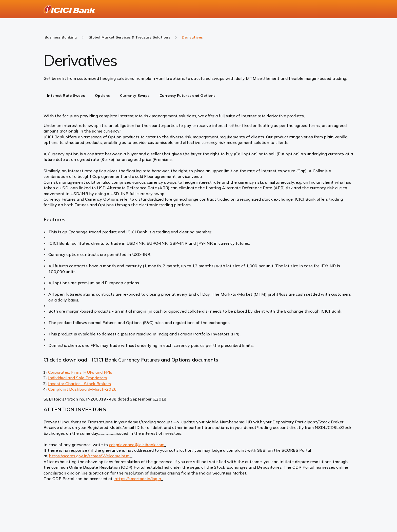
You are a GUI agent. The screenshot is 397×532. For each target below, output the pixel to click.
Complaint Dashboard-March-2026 (82, 389)
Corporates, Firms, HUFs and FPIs (80, 372)
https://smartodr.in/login (138, 479)
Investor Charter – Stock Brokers (80, 384)
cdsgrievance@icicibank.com (137, 445)
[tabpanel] (198, 124)
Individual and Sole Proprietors (78, 378)
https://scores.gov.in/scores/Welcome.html (90, 456)
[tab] (66, 96)
